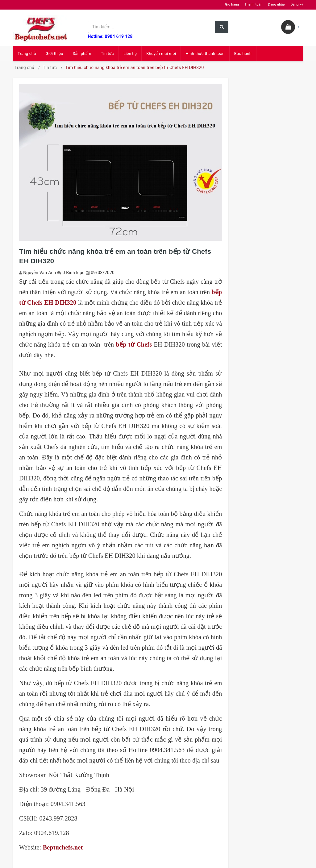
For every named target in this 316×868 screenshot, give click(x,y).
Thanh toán (253, 4)
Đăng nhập (276, 4)
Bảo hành (243, 53)
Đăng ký (297, 4)
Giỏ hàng (232, 4)
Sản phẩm (82, 53)
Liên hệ (130, 53)
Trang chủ (27, 53)
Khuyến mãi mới (161, 53)
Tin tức (107, 53)
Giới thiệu (54, 53)
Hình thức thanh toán (205, 53)
